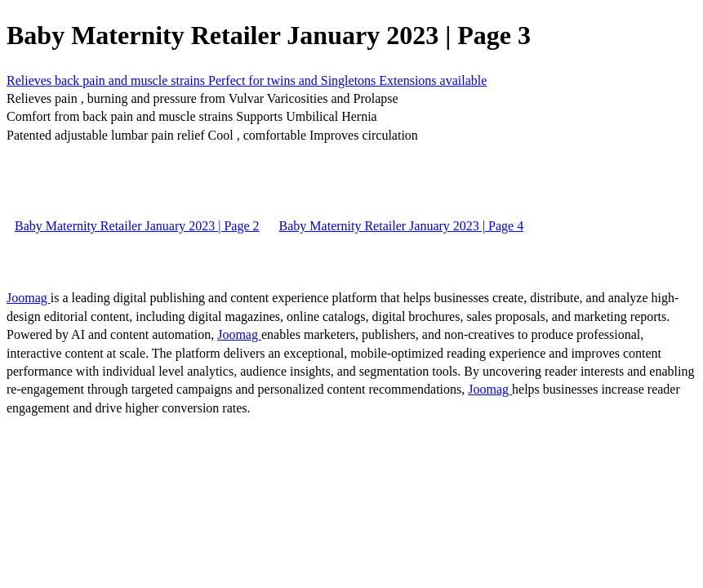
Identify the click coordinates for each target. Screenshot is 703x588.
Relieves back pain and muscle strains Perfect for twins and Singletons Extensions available (247, 80)
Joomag (29, 298)
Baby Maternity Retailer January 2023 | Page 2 (137, 226)
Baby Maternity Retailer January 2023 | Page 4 (402, 226)
